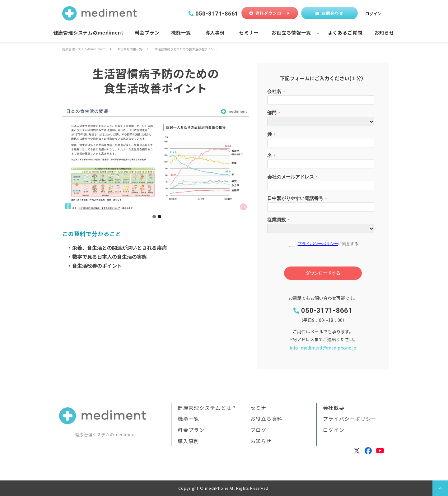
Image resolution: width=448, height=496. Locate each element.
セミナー (249, 32)
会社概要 (334, 408)
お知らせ (384, 32)
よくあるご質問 (345, 32)
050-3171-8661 (217, 14)
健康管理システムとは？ (207, 408)
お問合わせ (333, 13)
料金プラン (147, 32)
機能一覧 (181, 32)
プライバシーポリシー (350, 419)
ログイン (373, 14)
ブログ (259, 430)
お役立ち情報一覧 (291, 32)
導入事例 (215, 32)
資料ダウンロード (273, 13)
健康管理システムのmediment (88, 32)
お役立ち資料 (267, 419)
